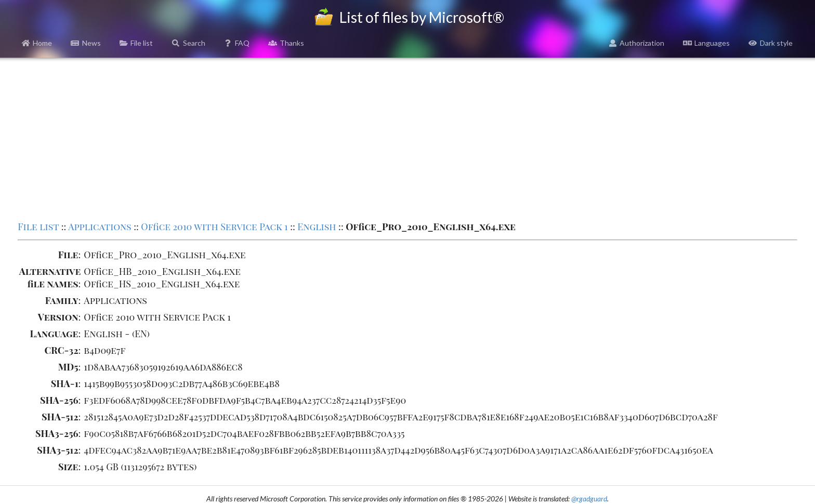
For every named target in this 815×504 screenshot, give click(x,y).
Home (37, 43)
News (86, 43)
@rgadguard (589, 499)
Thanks (286, 43)
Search (188, 43)
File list (136, 43)
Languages (706, 43)
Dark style (771, 43)
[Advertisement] (407, 138)
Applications (100, 227)
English (317, 227)
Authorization (637, 43)
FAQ (237, 43)
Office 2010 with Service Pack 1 (214, 227)
